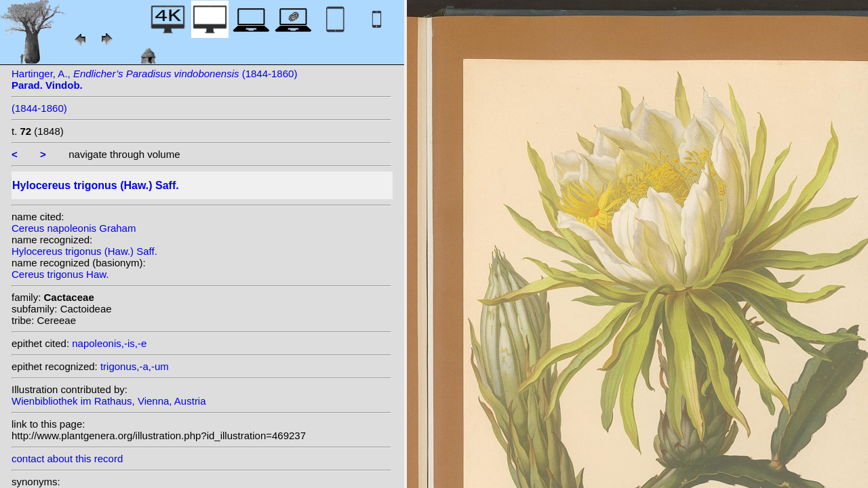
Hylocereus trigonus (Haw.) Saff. (84, 251)
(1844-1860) (39, 108)
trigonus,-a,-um (135, 366)
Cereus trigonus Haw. (60, 274)
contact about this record (67, 459)
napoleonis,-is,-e (109, 343)
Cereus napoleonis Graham (74, 228)
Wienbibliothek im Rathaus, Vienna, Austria (109, 401)
